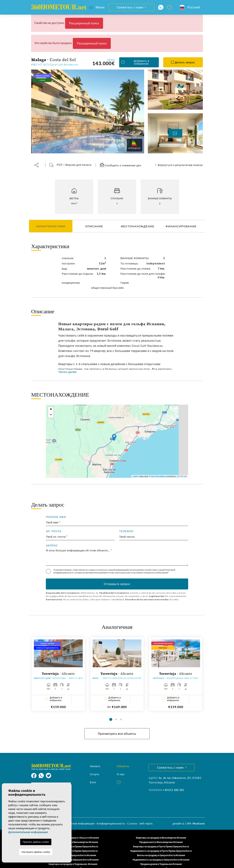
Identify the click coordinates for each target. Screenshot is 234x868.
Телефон (126, 531)
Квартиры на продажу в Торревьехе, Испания (73, 856)
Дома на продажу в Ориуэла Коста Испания (73, 847)
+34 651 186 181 (173, 782)
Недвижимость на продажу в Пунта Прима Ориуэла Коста (161, 843)
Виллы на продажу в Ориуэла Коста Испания (161, 847)
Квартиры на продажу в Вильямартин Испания (161, 830)
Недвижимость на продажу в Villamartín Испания (73, 830)
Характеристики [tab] (51, 226)
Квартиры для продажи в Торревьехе (73, 861)
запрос (52, 546)
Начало (95, 758)
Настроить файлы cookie (36, 852)
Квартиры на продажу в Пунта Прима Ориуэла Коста (161, 839)
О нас (121, 766)
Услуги (95, 766)
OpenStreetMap (158, 476)
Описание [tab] (94, 226)
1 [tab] (111, 712)
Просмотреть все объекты (117, 726)
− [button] (51, 415)
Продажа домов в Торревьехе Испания (161, 856)
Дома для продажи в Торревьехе (161, 861)
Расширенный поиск (84, 23)
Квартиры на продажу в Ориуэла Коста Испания (73, 852)
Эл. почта (54, 531)
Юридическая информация (77, 816)
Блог (93, 774)
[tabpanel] (58, 670)
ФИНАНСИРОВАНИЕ (181, 226)
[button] (38, 165)
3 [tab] (121, 712)
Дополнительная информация (28, 832)
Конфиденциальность (111, 816)
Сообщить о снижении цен (121, 165)
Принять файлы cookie (36, 842)
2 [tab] (116, 712)
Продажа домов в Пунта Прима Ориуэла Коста (73, 843)
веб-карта (146, 816)
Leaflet (135, 476)
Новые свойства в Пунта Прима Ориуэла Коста (73, 839)
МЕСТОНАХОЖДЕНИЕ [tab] (138, 226)
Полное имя (56, 517)
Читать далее (67, 372)
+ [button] (51, 410)
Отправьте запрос (117, 584)
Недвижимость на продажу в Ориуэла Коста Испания (161, 852)
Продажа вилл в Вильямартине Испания (161, 834)
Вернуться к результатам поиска (180, 165)
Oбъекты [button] (123, 758)
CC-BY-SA (182, 476)
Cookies (132, 816)
